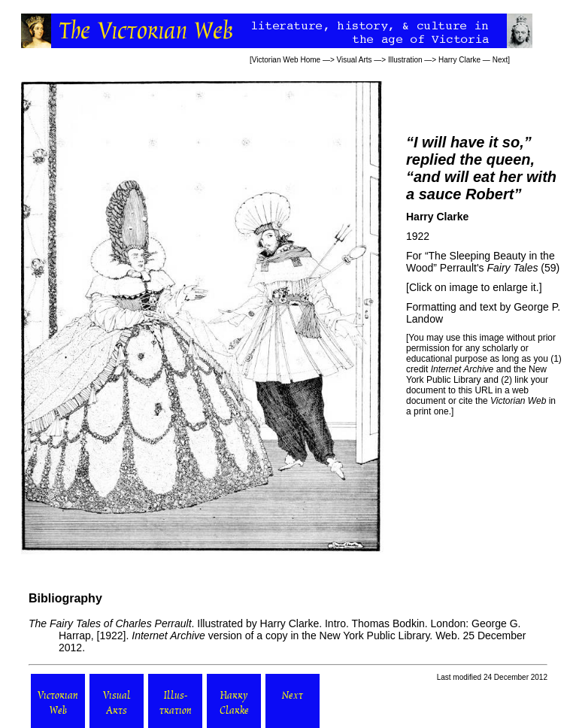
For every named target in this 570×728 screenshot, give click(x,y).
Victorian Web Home (286, 60)
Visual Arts (355, 60)
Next (500, 60)
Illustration (405, 60)
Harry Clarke (459, 60)
